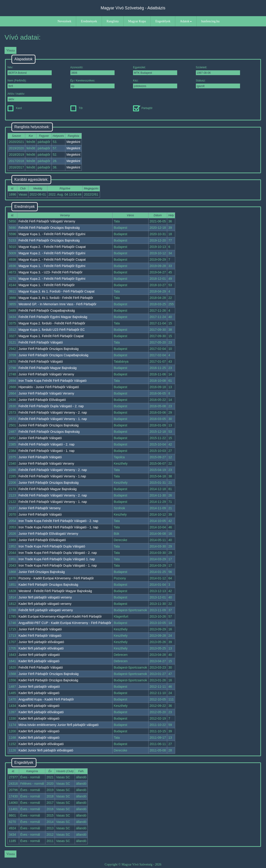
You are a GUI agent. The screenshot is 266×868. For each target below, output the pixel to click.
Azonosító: (92, 70)
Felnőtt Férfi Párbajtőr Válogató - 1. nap (46, 451)
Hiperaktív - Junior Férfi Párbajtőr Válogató (49, 387)
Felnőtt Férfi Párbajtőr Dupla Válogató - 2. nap (51, 406)
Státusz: (218, 84)
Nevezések (65, 21)
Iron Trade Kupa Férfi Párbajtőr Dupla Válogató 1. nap (57, 559)
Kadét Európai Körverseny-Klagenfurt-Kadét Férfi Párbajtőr (60, 616)
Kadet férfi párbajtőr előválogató (41, 648)
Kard (15, 108)
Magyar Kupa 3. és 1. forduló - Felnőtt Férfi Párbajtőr (56, 298)
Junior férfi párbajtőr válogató (39, 655)
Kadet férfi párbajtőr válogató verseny (45, 604)
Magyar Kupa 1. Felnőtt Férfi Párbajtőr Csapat (51, 336)
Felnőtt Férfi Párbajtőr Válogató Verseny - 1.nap (52, 476)
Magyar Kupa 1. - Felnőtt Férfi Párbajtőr (47, 285)
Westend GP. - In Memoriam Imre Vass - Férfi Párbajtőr (57, 304)
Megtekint (73, 142)
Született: (218, 70)
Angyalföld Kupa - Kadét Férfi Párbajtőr (46, 699)
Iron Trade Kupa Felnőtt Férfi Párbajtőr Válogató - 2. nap (58, 521)
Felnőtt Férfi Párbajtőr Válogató (41, 342)
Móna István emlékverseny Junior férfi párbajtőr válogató (59, 725)
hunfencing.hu (210, 21)
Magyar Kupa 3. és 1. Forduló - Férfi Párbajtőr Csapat (56, 291)
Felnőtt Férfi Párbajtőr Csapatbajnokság (47, 311)
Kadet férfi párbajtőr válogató (39, 661)
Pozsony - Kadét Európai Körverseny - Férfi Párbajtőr (56, 578)
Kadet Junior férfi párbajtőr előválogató (46, 750)
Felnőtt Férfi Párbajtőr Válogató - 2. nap (46, 444)
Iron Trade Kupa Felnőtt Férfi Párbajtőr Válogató (52, 381)
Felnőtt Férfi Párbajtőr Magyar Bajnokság (47, 368)
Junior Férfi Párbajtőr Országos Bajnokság (49, 349)
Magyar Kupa (137, 21)
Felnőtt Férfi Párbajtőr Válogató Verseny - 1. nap (53, 419)
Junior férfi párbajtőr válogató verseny (45, 597)
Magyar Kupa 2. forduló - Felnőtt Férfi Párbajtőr (52, 323)
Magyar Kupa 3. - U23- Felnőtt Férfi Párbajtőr (50, 272)
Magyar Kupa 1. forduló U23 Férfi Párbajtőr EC (52, 330)
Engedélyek (163, 21)
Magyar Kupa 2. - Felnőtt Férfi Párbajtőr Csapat (52, 247)
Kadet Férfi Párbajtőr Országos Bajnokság (48, 585)
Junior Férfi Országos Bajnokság (42, 572)
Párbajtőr (143, 108)
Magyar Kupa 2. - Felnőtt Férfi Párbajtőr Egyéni (52, 253)
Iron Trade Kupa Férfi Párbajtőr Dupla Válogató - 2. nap (58, 553)
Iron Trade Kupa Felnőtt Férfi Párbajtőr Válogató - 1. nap (58, 527)
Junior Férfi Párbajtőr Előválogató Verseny (48, 534)
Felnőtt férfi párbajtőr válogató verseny (46, 610)
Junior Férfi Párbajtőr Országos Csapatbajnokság (53, 355)
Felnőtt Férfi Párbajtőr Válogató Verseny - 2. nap (53, 412)
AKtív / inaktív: (30, 97)
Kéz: (155, 84)
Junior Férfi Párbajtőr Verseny (40, 508)
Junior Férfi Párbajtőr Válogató (40, 438)
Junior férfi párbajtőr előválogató (41, 642)
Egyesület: (155, 70)
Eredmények (89, 21)
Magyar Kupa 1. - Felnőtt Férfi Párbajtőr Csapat (52, 260)
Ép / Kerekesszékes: (92, 84)
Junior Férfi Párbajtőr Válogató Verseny (46, 374)
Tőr (77, 108)
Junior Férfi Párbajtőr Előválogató (42, 400)
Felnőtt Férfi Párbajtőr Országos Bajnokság (49, 228)
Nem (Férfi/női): (30, 84)
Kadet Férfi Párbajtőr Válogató (40, 636)
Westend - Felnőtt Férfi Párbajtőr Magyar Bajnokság (55, 591)
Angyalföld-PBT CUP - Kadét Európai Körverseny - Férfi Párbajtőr (65, 623)
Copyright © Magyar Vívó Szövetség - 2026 (133, 864)
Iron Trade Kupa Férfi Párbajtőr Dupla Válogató (52, 546)
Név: (30, 70)
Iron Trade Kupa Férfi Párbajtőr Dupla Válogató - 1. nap (58, 565)
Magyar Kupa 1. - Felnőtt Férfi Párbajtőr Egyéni (52, 234)
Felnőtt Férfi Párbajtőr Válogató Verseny (47, 221)
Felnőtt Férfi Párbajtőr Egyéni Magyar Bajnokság (53, 317)
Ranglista (113, 21)
